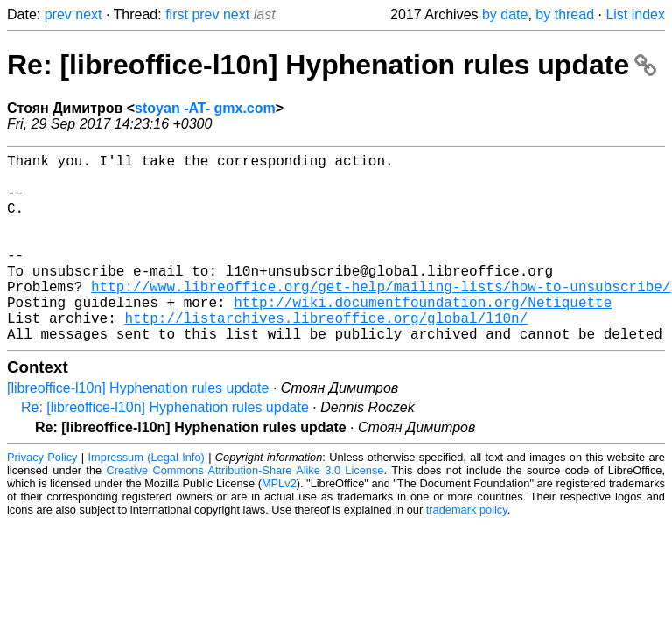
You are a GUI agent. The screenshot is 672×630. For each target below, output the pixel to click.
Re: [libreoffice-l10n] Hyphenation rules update (332, 65)
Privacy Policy (42, 499)
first (177, 14)
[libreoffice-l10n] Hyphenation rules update (138, 430)
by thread (565, 14)
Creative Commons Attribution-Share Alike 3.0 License (245, 512)
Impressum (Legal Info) (147, 499)
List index (635, 14)
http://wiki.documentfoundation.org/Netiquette (423, 337)
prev (58, 14)
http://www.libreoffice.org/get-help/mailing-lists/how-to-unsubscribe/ (381, 318)
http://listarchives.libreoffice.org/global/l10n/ (326, 356)
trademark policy (467, 552)
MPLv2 (279, 525)
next (88, 14)
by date (505, 14)
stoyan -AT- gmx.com (205, 108)
